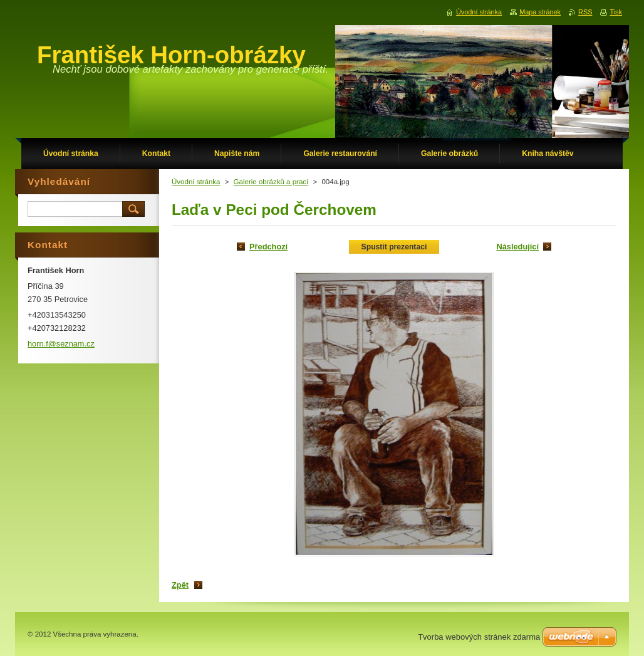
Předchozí (268, 247)
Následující (517, 247)
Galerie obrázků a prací (271, 182)
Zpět (180, 585)
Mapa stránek (540, 12)
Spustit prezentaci (394, 247)
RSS (585, 12)
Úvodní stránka (196, 182)
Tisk (616, 12)
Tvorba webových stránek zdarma (479, 637)
